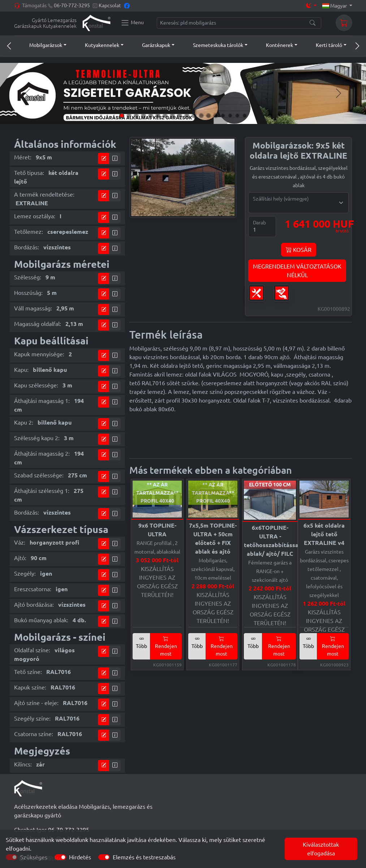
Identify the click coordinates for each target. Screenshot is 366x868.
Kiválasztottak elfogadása (321, 849)
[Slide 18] (245, 116)
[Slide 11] (194, 116)
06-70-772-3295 (72, 5)
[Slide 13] (208, 116)
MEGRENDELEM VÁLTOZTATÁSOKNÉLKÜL (297, 271)
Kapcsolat (110, 5)
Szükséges (34, 857)
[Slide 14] (216, 116)
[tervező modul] (104, 158)
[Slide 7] (165, 116)
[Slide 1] (122, 116)
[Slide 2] (129, 116)
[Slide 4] (143, 116)
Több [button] (141, 642)
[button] (41, 45)
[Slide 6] (158, 116)
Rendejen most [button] (166, 646)
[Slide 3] (136, 116)
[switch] (60, 857)
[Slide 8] (172, 116)
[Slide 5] (151, 116)
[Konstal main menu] (132, 23)
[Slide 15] (223, 116)
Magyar (335, 6)
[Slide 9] (180, 116)
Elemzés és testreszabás (144, 857)
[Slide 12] (201, 116)
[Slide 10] (187, 116)
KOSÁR (299, 250)
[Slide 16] (230, 116)
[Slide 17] (237, 116)
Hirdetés (80, 857)
